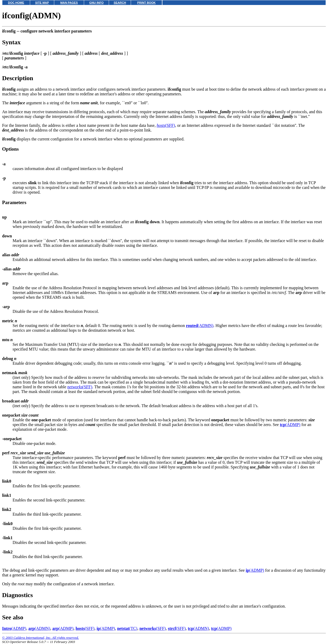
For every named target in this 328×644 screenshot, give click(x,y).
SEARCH (120, 3)
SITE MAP (42, 3)
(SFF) (166, 125)
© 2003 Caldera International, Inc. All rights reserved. (40, 638)
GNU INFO (97, 3)
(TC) (127, 628)
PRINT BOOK (146, 3)
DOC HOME (16, 3)
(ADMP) (290, 425)
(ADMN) (200, 326)
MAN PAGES (69, 3)
